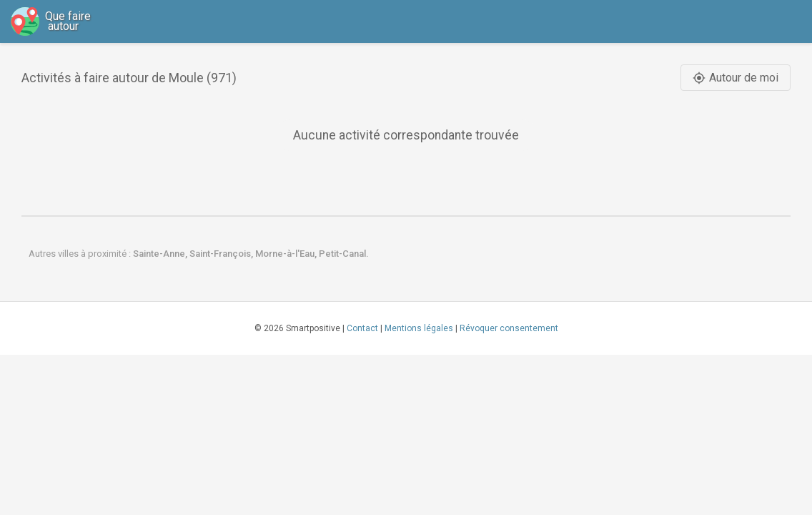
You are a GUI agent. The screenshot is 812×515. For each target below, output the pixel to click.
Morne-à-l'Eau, (287, 254)
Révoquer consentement (509, 328)
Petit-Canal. (344, 254)
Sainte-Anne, (161, 254)
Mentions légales (419, 328)
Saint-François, (222, 254)
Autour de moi (736, 78)
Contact (362, 328)
